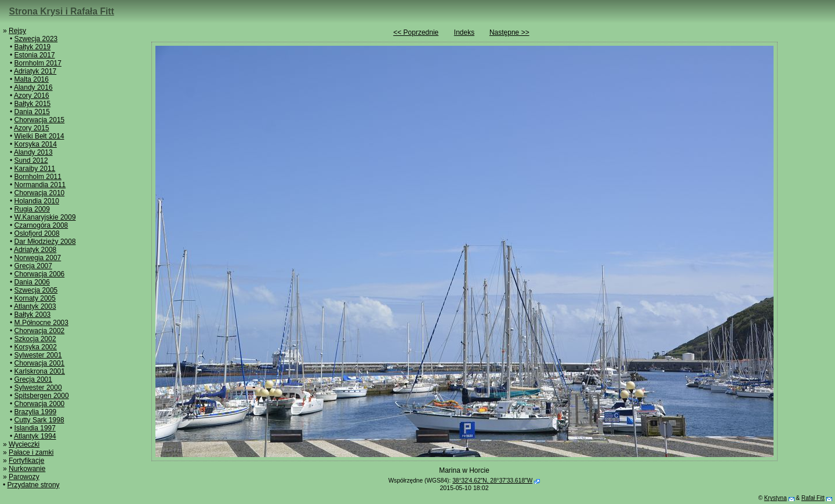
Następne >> (509, 32)
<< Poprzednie (416, 32)
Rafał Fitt (813, 498)
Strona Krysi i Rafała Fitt (62, 11)
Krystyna (776, 498)
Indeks (464, 32)
